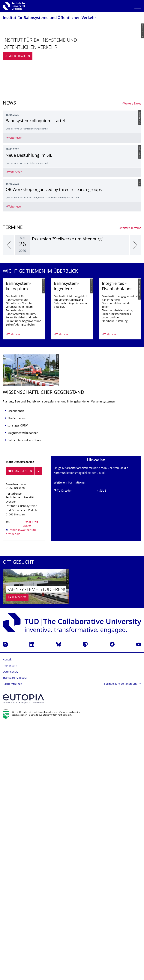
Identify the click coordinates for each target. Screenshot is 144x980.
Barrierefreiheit (13, 940)
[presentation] (8, 477)
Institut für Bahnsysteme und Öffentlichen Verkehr (49, 18)
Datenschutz (11, 928)
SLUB (103, 746)
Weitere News (132, 104)
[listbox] (72, 477)
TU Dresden (65, 746)
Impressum (10, 921)
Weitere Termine (131, 460)
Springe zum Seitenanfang (121, 940)
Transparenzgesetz (15, 934)
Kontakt (8, 915)
